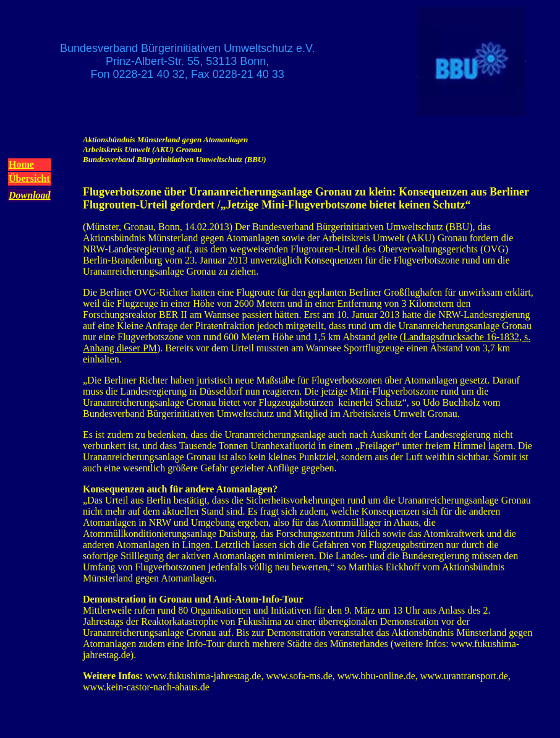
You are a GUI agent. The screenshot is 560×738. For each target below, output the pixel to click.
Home (21, 164)
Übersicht (29, 178)
